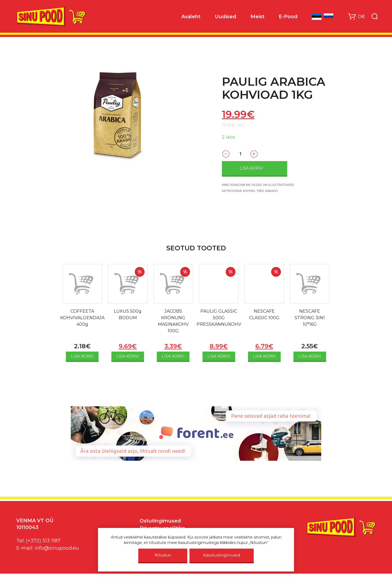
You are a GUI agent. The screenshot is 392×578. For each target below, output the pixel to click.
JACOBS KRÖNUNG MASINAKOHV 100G (173, 321)
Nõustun (163, 555)
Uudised (226, 17)
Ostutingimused (160, 521)
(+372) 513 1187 (43, 541)
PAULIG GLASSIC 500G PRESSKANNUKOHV (219, 318)
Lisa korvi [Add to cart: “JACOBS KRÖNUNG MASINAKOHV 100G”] (173, 356)
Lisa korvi (251, 168)
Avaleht (191, 17)
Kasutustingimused (222, 555)
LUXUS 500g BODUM (128, 314)
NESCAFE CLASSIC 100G (264, 314)
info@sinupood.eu (57, 548)
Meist (258, 17)
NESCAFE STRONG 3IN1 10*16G (310, 318)
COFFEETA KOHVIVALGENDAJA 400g (82, 318)
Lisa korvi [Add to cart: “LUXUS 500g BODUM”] (128, 356)
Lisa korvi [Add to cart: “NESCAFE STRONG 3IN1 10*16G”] (310, 356)
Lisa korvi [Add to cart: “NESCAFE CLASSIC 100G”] (264, 356)
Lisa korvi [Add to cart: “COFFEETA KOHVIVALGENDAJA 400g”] (82, 356)
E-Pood (288, 17)
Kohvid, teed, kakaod (261, 191)
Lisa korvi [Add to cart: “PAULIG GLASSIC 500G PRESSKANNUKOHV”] (219, 356)
